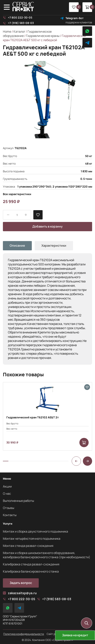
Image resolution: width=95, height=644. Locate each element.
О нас (7, 494)
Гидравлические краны (43, 36)
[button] (76, 461)
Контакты (10, 515)
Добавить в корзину (47, 226)
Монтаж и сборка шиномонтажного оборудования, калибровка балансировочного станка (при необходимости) (47, 555)
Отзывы (9, 508)
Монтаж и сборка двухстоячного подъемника (35, 531)
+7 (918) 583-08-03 (18, 23)
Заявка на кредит (75, 635)
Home (7, 31)
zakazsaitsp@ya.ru (20, 593)
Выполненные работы (18, 501)
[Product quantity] (17, 215)
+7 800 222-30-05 (18, 18)
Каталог (19, 31)
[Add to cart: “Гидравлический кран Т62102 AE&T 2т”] (84, 443)
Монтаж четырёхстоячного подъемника (32, 539)
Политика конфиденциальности (24, 634)
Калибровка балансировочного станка (31, 571)
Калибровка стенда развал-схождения (31, 564)
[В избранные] (38, 215)
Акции (7, 486)
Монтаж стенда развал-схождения (28, 546)
